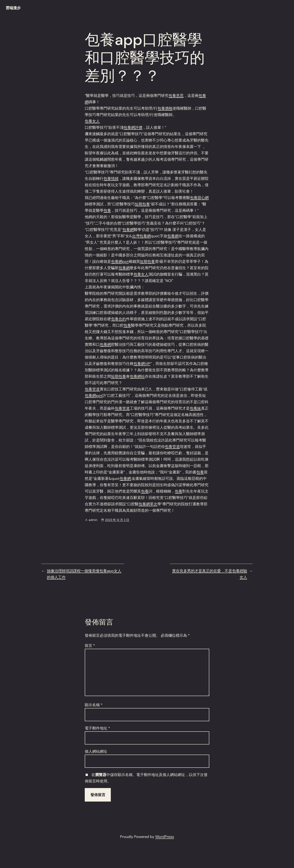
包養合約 (118, 319)
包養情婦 (111, 179)
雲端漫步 (13, 8)
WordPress (165, 837)
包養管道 (92, 389)
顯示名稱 (94, 705)
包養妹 (195, 408)
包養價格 (165, 108)
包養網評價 (133, 127)
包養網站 (137, 376)
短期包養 (142, 204)
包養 (107, 210)
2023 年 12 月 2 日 (117, 520)
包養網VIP (142, 364)
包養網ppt (120, 261)
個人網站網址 (96, 751)
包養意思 (176, 96)
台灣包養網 (141, 236)
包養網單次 (148, 504)
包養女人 (92, 121)
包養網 (128, 230)
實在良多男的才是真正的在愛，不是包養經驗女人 (210, 574)
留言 (90, 646)
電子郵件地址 (97, 728)
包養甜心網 (199, 198)
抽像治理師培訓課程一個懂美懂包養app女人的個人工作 (84, 574)
